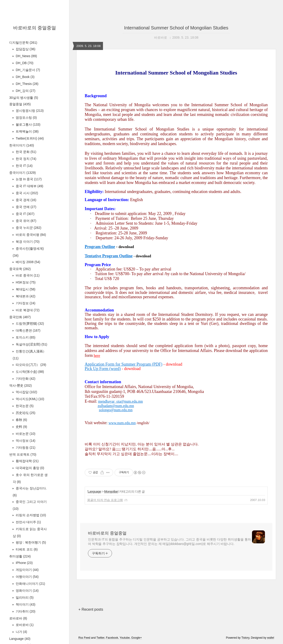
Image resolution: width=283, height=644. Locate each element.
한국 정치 (26, 159)
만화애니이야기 (30, 584)
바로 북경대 (27, 310)
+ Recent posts (91, 609)
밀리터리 (24, 597)
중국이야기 (22, 173)
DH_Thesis (27, 84)
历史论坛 (25, 413)
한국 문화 (26, 152)
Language (20, 639)
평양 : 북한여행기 (30, 542)
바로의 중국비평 (30, 235)
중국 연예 (26, 207)
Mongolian (111, 492)
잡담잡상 (25, 49)
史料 (21, 427)
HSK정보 (25, 282)
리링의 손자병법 (30, 515)
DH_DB (24, 63)
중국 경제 (26, 200)
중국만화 (20, 317)
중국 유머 (26, 221)
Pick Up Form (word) (103, 369)
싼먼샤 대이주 (28, 522)
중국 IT (25, 214)
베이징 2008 (28, 262)
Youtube (125, 638)
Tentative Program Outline (109, 256)
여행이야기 (27, 577)
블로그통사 (28, 124)
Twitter (100, 638)
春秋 (21, 420)
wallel (271, 638)
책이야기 (25, 604)
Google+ (137, 638)
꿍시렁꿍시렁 (29, 111)
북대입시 (25, 289)
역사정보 (25, 441)
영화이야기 (27, 591)
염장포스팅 (26, 118)
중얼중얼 (20, 104)
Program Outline (100, 247)
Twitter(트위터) (29, 138)
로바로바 (18, 618)
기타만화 (25, 379)
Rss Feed (84, 638)
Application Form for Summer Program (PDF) (123, 364)
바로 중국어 (27, 275)
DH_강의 (25, 91)
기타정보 (25, 303)
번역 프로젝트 (23, 454)
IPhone (24, 563)
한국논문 (24, 406)
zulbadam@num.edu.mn (116, 406)
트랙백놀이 (27, 131)
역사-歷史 (20, 386)
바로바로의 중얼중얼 (35, 28)
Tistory (245, 638)
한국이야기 (22, 145)
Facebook (112, 638)
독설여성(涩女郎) (31, 344)
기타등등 (25, 448)
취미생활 (20, 556)
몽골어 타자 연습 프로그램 (105, 500)
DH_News (26, 56)
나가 (21, 632)
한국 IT (24, 166)
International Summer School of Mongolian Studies (176, 28)
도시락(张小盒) (29, 372)
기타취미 (25, 611)
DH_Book (25, 77)
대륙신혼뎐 (28, 330)
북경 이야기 (27, 242)
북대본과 (25, 296)
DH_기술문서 (27, 70)
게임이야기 (27, 570)
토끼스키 (25, 337)
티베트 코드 (26, 549)
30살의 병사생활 (24, 98)
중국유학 (20, 269)
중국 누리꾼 (28, 228)
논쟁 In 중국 (28, 179)
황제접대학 (27, 461)
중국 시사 (26, 193)
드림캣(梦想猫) (29, 324)
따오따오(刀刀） (30, 365)
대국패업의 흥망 (30, 468)
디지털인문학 (23, 43)
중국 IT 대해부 (29, 186)
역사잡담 (26, 392)
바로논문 (25, 434)
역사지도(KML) (30, 399)
